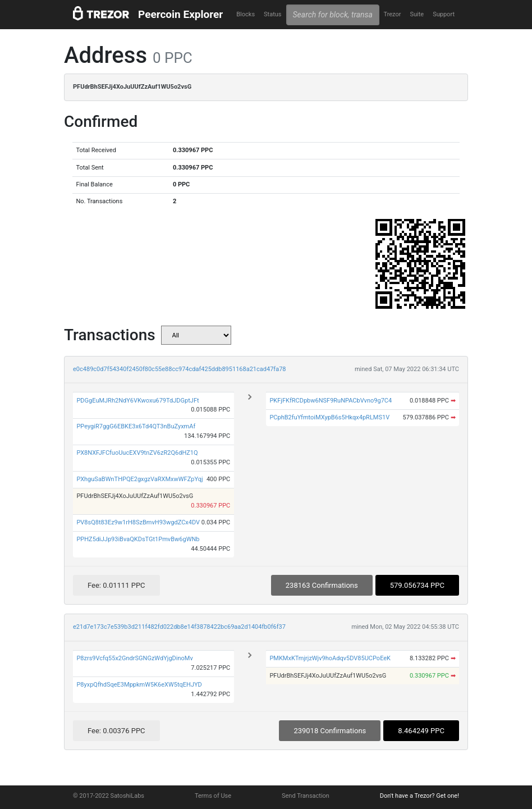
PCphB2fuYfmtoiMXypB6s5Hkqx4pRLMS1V (329, 417)
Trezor (392, 14)
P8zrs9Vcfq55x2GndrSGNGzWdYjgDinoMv (134, 658)
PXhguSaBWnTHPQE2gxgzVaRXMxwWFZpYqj (139, 479)
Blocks (246, 14)
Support (444, 14)
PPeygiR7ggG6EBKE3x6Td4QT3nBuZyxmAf (136, 426)
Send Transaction (306, 796)
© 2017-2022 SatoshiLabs (109, 796)
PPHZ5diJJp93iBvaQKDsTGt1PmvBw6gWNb (138, 539)
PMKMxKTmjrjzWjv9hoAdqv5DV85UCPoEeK (330, 658)
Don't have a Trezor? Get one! (419, 796)
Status (272, 14)
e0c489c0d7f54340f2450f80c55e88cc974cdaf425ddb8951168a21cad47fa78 (180, 369)
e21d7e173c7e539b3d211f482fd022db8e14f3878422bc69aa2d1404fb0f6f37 (179, 627)
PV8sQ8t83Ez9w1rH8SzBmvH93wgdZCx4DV (138, 522)
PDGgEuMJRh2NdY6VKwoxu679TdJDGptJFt (137, 401)
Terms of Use (213, 796)
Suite (417, 14)
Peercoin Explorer (180, 14)
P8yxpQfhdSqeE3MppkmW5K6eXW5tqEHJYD (139, 685)
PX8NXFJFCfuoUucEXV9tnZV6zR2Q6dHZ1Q (137, 453)
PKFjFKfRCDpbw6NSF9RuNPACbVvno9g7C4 (331, 401)
